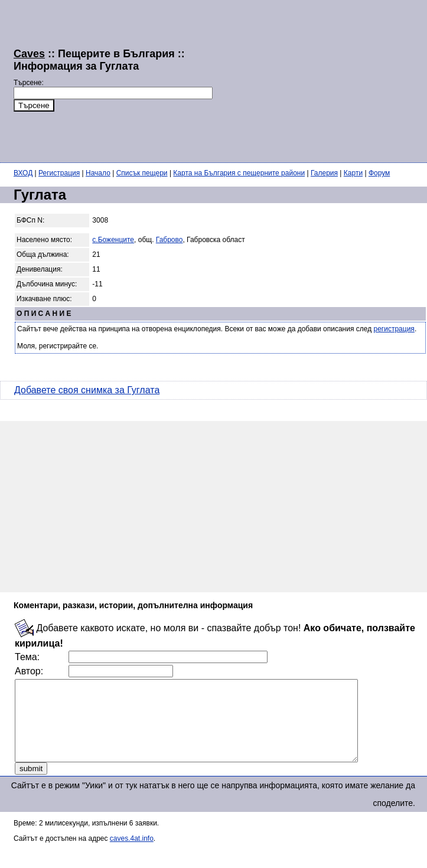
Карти (353, 173)
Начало (98, 173)
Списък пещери (142, 173)
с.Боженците (113, 240)
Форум (379, 173)
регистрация (394, 329)
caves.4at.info (132, 854)
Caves (29, 54)
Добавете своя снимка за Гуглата (87, 390)
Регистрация (59, 173)
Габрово (170, 240)
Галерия (324, 173)
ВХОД (23, 173)
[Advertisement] (301, 80)
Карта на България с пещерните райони (239, 173)
